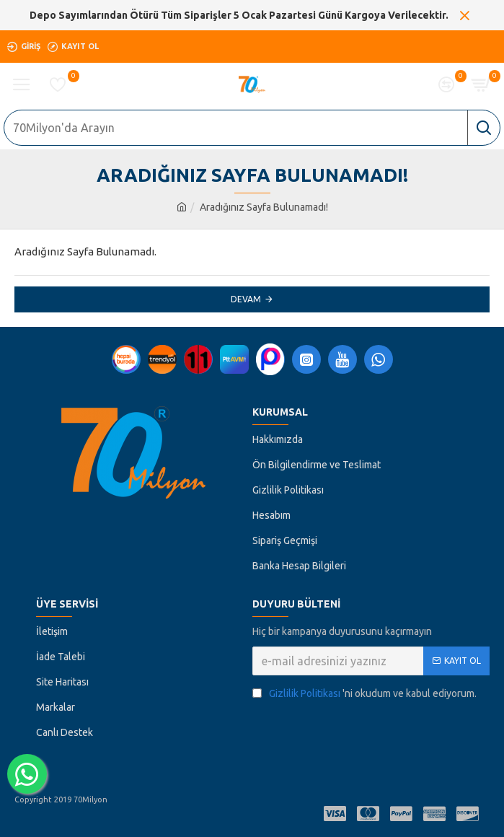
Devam (246, 299)
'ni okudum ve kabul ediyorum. (364, 694)
